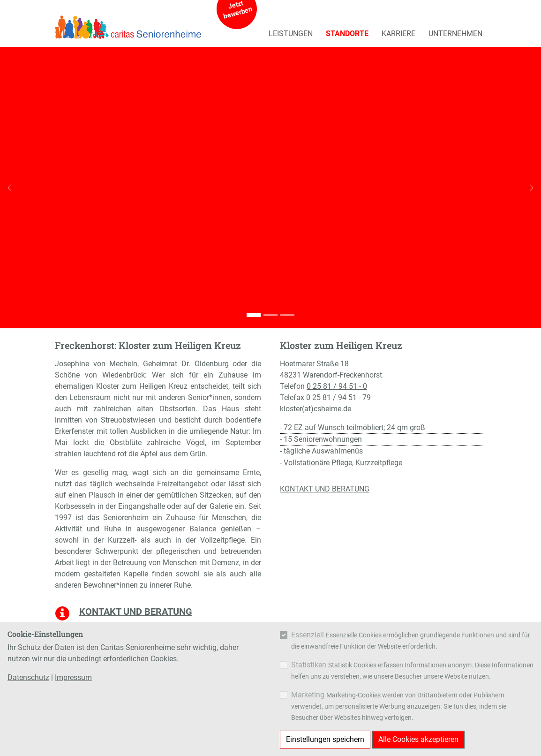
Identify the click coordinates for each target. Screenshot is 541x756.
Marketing (308, 695)
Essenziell (308, 635)
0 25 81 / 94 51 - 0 (337, 386)
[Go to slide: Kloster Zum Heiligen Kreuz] (254, 315)
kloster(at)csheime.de (316, 409)
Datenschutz (28, 677)
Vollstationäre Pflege (318, 463)
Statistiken (309, 665)
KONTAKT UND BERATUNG (325, 489)
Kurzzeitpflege (379, 463)
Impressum (73, 677)
